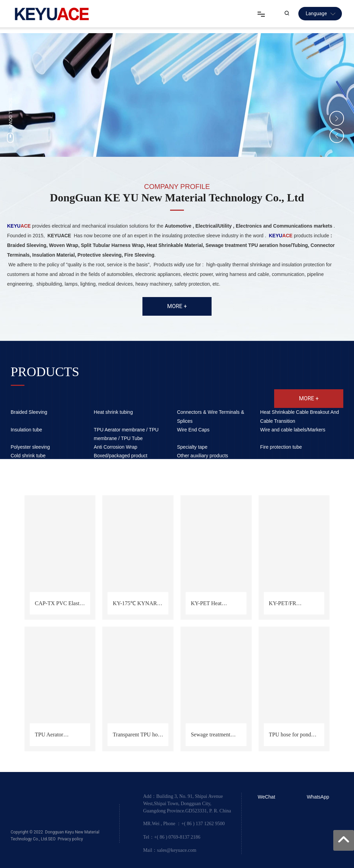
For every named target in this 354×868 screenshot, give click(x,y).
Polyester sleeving (30, 447)
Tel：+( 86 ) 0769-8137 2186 (172, 837)
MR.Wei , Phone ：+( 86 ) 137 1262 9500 (184, 824)
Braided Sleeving (29, 412)
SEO (52, 839)
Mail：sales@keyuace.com (170, 850)
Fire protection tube (281, 447)
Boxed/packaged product (120, 456)
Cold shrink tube (28, 456)
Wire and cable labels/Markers (293, 430)
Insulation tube (26, 430)
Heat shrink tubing (113, 412)
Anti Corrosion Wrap (115, 447)
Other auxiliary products (203, 456)
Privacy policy (70, 839)
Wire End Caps (193, 430)
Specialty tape (192, 447)
